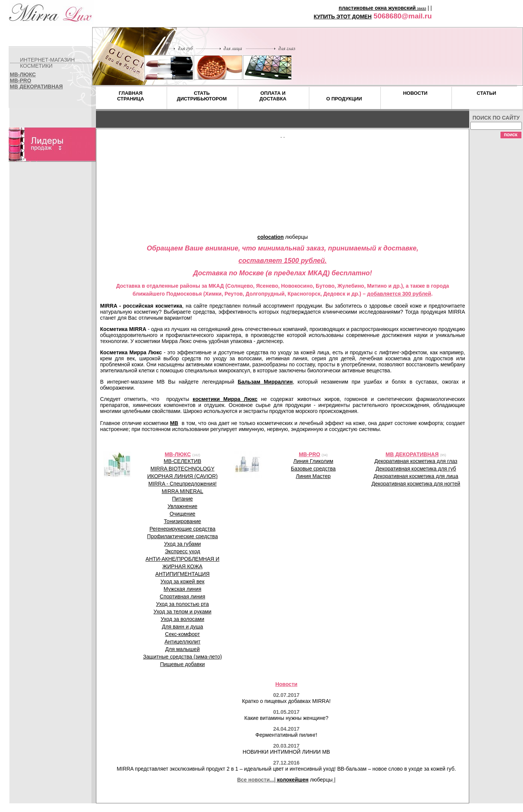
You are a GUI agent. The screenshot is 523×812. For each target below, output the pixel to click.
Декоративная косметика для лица (416, 476)
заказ (421, 8)
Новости (287, 684)
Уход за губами (182, 544)
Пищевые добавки (182, 664)
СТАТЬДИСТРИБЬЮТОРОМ (202, 96)
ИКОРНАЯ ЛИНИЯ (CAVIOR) (182, 476)
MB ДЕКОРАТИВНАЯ (36, 87)
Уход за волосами (182, 619)
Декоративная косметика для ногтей (416, 484)
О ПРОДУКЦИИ (344, 99)
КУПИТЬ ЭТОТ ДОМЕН (343, 17)
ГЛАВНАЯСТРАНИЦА (131, 96)
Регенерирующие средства (182, 529)
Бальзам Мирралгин (265, 382)
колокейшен (293, 780)
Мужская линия (182, 589)
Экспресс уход (182, 551)
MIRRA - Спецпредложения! (182, 484)
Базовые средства (313, 469)
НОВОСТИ (415, 93)
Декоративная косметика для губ (416, 469)
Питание (182, 499)
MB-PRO (21, 80)
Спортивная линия (183, 596)
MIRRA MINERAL (182, 491)
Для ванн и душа (182, 627)
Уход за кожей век (183, 581)
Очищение (183, 514)
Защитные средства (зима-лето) (182, 657)
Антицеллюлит (182, 642)
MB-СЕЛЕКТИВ (182, 461)
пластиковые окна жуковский (377, 8)
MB (174, 423)
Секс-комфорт (183, 634)
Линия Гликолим (313, 461)
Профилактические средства (182, 536)
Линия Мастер (313, 476)
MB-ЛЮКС (23, 74)
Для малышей (182, 649)
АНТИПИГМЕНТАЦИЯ (183, 574)
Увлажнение (182, 506)
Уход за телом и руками (182, 612)
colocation (271, 237)
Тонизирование (182, 521)
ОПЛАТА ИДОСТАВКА (273, 96)
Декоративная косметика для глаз (416, 461)
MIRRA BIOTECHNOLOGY (182, 469)
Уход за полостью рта (183, 604)
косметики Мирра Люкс (225, 399)
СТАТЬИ (487, 93)
